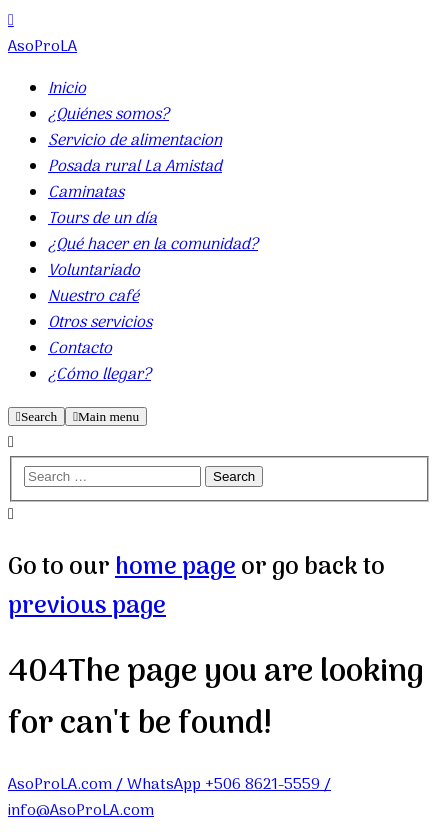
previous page (87, 606)
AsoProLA (42, 47)
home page (175, 567)
